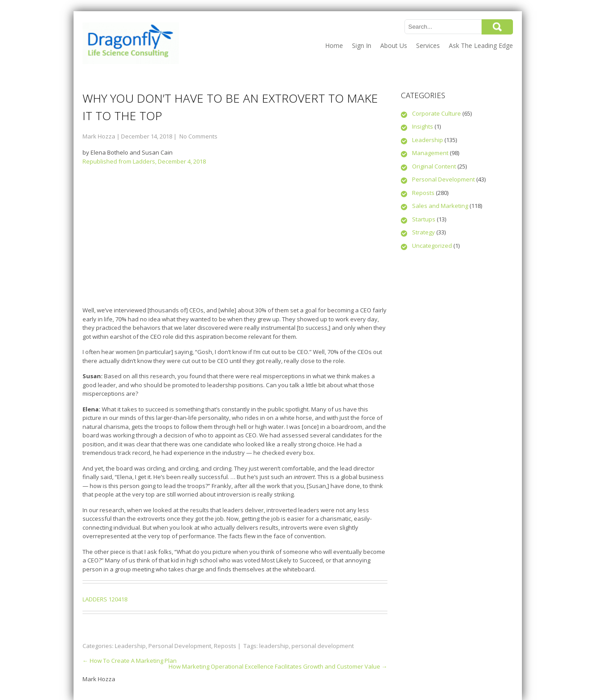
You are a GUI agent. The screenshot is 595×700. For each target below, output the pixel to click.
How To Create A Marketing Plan (130, 661)
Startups (424, 219)
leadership (274, 646)
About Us (394, 45)
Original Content (434, 166)
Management (430, 153)
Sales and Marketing (440, 206)
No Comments (198, 136)
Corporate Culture (436, 113)
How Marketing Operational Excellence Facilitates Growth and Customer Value (278, 666)
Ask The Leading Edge (481, 45)
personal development (323, 646)
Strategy (423, 232)
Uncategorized (432, 246)
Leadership (130, 646)
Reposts (225, 646)
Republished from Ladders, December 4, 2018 (144, 161)
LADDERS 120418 (105, 599)
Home (334, 45)
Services (428, 45)
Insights (423, 126)
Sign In (362, 45)
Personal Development (180, 646)
